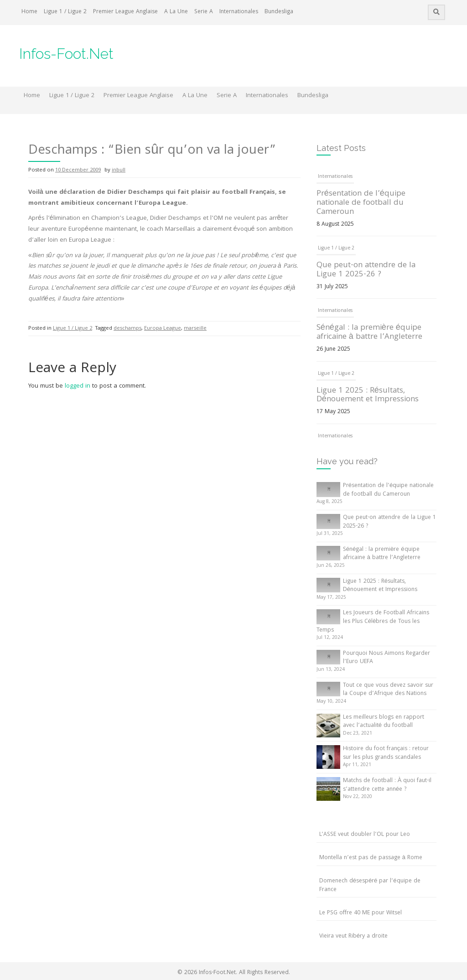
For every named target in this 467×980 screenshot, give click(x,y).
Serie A (204, 12)
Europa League (163, 329)
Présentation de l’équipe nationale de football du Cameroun (361, 203)
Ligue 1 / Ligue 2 (65, 12)
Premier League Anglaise (125, 12)
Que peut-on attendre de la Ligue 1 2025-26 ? (366, 270)
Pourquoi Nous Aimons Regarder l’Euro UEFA (387, 658)
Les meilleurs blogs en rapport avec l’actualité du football (384, 722)
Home (29, 12)
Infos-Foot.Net (66, 54)
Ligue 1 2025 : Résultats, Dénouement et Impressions (368, 396)
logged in (78, 386)
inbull (119, 170)
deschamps (127, 329)
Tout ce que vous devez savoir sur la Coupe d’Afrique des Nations (388, 690)
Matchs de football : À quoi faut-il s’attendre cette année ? (387, 785)
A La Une (176, 12)
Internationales (239, 12)
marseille (195, 329)
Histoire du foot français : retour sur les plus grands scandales (386, 753)
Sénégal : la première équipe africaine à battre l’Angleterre (369, 333)
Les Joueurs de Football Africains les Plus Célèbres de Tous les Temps (373, 622)
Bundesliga (279, 12)
